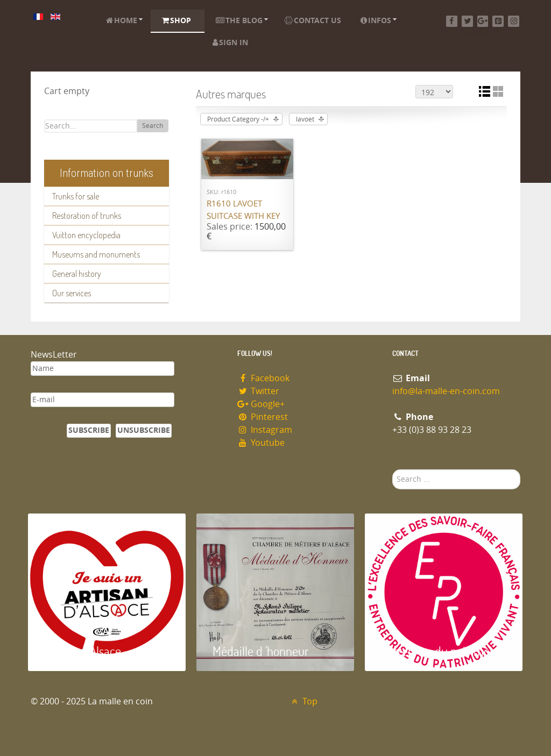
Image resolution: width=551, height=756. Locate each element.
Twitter (258, 391)
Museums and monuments (96, 254)
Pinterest (263, 417)
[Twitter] (467, 21)
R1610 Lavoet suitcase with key (243, 210)
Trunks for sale (76, 196)
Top (303, 701)
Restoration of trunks (87, 216)
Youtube (261, 443)
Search (153, 126)
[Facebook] (452, 21)
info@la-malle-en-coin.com (446, 391)
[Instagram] (514, 21)
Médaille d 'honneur (261, 651)
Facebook (263, 378)
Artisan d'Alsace (83, 651)
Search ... (393, 470)
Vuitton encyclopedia (86, 235)
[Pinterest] (498, 21)
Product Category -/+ (238, 119)
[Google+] (483, 21)
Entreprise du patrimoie (440, 651)
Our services (72, 293)
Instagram (265, 430)
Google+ (261, 404)
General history (77, 274)
